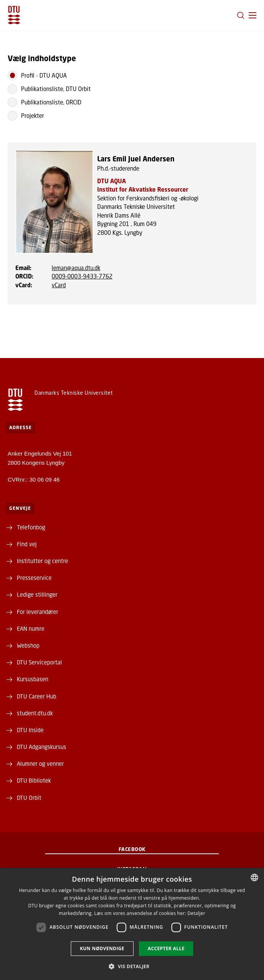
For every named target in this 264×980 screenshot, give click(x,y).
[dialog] (132, 924)
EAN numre (31, 628)
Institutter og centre (42, 561)
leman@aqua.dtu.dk (76, 268)
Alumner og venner (40, 763)
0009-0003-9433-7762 (82, 276)
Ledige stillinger (37, 594)
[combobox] (254, 877)
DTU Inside (30, 730)
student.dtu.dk (35, 713)
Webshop (28, 645)
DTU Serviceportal (39, 662)
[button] (253, 15)
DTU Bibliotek (34, 780)
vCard (59, 285)
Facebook (132, 849)
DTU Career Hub (37, 696)
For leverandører (37, 612)
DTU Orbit (29, 798)
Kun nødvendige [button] (102, 948)
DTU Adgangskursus (42, 747)
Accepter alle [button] (166, 948)
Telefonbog (31, 527)
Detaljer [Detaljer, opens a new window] (196, 913)
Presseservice (34, 578)
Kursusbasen (33, 679)
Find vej (27, 544)
